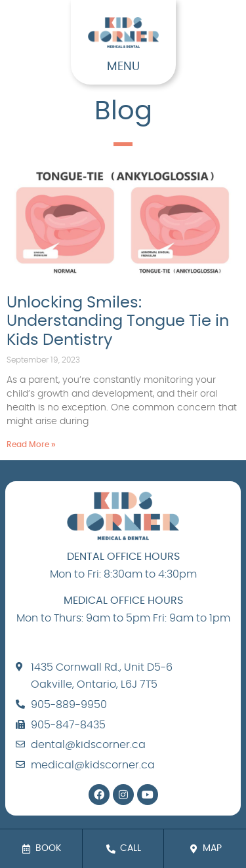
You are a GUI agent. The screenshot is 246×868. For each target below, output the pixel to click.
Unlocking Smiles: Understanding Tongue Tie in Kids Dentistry (118, 322)
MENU (123, 67)
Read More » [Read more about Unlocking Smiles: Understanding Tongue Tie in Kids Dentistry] (31, 444)
